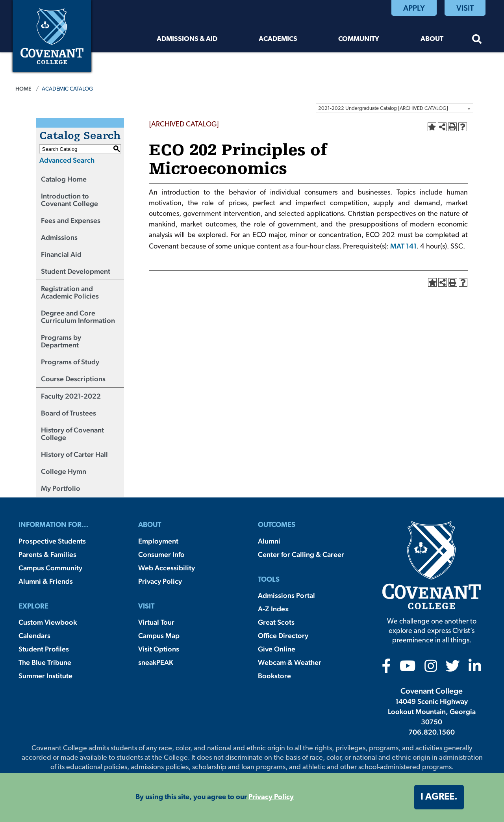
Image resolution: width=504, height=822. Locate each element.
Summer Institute (45, 676)
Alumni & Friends (46, 581)
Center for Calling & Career (301, 554)
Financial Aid (61, 254)
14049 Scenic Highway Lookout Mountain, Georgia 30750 (432, 712)
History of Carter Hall (74, 454)
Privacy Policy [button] (271, 797)
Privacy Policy (160, 581)
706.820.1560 (432, 732)
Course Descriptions (73, 379)
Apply (414, 8)
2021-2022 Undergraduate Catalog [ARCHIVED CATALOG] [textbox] (383, 109)
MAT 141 (403, 246)
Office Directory (283, 636)
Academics (278, 39)
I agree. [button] (439, 797)
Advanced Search (67, 160)
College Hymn (64, 471)
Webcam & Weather (290, 662)
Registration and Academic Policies (70, 292)
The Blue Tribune (45, 662)
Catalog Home (64, 179)
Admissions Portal (286, 595)
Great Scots (276, 622)
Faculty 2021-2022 (71, 396)
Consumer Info (161, 554)
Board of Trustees (69, 413)
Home (23, 89)
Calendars (34, 636)
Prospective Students (52, 541)
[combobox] (395, 108)
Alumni (269, 541)
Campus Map (159, 636)
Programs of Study (70, 362)
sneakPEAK (156, 662)
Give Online (277, 649)
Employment (158, 541)
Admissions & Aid (187, 39)
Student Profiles (44, 649)
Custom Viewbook (48, 622)
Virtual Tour (156, 622)
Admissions (59, 237)
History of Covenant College (72, 434)
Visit (465, 8)
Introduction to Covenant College (69, 200)
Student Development (76, 271)
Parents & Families (47, 554)
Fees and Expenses (71, 220)
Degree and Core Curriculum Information (78, 317)
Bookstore (274, 676)
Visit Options (159, 649)
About (432, 39)
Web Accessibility (167, 568)
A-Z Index (273, 609)
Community (359, 39)
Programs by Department (61, 341)
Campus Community (50, 568)
